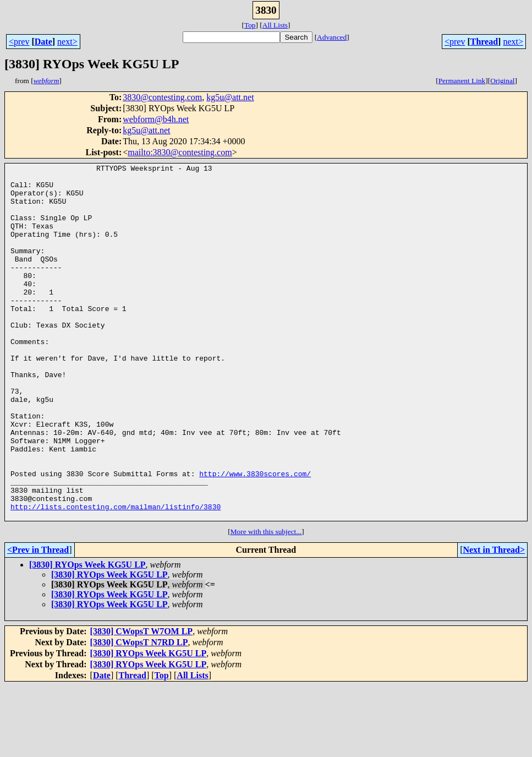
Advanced (332, 37)
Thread (484, 42)
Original (502, 81)
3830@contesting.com (162, 97)
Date (43, 42)
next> (67, 42)
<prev (19, 42)
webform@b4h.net (156, 119)
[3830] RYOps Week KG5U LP (87, 636)
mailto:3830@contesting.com (180, 152)
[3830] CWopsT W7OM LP (142, 702)
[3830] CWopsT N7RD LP (139, 713)
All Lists (275, 25)
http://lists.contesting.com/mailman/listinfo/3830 (116, 576)
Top (250, 25)
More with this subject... (266, 603)
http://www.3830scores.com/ (255, 536)
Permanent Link (462, 81)
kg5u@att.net (230, 97)
